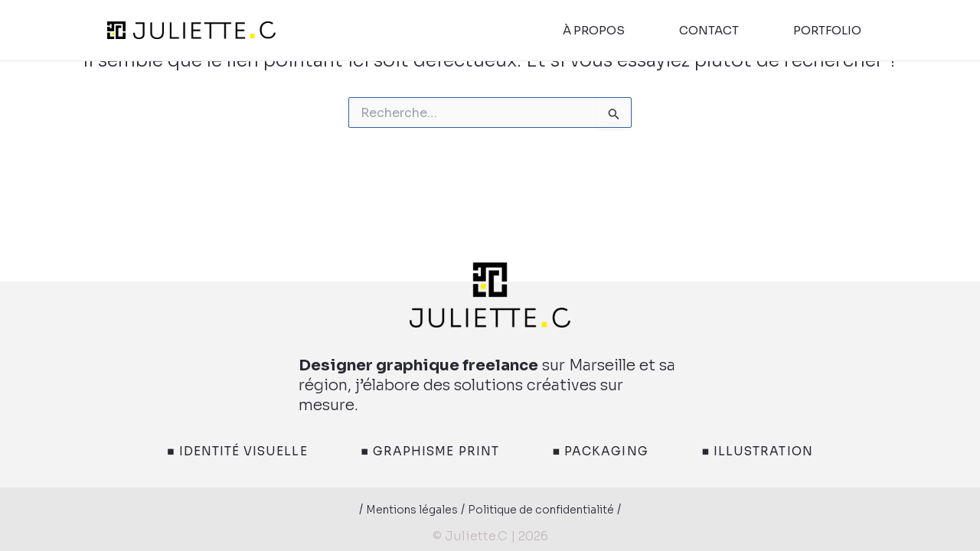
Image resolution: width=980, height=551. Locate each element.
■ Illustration (788, 452)
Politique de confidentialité (549, 510)
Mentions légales (397, 510)
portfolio (827, 30)
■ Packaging (614, 452)
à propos (594, 30)
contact (709, 30)
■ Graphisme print (426, 452)
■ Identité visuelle (209, 452)
